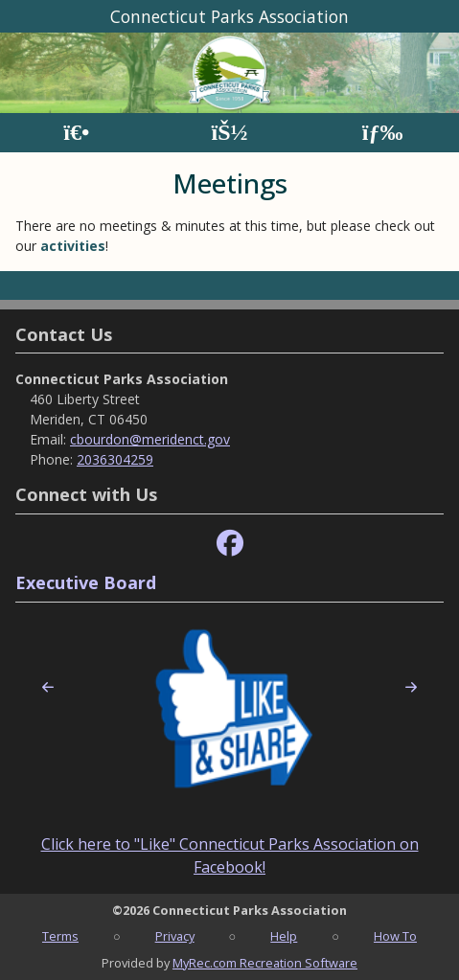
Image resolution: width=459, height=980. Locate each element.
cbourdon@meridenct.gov (150, 439)
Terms (60, 936)
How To (395, 936)
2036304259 (115, 459)
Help (284, 936)
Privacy (175, 936)
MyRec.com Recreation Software (265, 963)
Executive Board (86, 582)
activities (73, 246)
